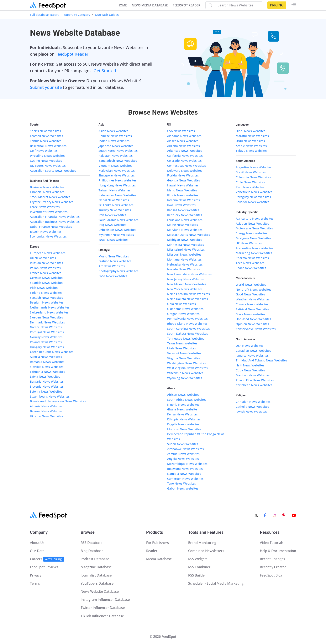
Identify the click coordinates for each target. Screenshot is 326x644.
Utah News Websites (182, 348)
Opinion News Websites (252, 324)
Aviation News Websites (252, 223)
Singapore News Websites (117, 175)
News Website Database (100, 591)
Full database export (44, 15)
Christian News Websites (253, 402)
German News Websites (47, 278)
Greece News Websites (46, 327)
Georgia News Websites (184, 180)
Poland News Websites (46, 342)
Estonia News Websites (46, 391)
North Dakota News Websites (188, 299)
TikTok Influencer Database (102, 616)
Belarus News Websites (46, 411)
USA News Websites (181, 131)
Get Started (105, 71)
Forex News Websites (45, 207)
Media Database (159, 559)
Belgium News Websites (47, 302)
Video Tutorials (272, 543)
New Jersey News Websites (186, 279)
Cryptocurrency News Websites (52, 202)
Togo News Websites (182, 483)
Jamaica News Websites (252, 356)
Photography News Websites (119, 271)
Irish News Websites (44, 288)
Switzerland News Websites (49, 312)
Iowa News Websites (181, 205)
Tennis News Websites (46, 141)
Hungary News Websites (47, 347)
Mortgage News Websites (253, 238)
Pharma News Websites (252, 258)
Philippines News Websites (117, 180)
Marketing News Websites (254, 253)
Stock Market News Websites (50, 197)
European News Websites (48, 253)
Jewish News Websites (251, 412)
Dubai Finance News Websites (51, 227)
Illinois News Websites (183, 195)
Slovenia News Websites (47, 386)
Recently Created (273, 567)
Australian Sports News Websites (53, 171)
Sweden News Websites (46, 317)
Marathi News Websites (252, 136)
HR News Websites (249, 243)
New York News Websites (185, 289)
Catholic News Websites (252, 407)
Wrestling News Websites (48, 156)
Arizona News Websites (183, 146)
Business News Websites (47, 187)
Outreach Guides (107, 15)
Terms (35, 583)
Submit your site (46, 87)
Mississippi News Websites (186, 249)
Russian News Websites (46, 263)
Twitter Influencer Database (103, 608)
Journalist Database (96, 575)
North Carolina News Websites (188, 294)
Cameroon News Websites (185, 479)
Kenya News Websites (182, 414)
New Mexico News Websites (187, 284)
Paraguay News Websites (253, 197)
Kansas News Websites (183, 210)
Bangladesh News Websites (118, 161)
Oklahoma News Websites (185, 309)
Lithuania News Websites (48, 372)
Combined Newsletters (206, 551)
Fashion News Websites (115, 261)
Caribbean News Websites (254, 385)
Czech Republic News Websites (52, 352)
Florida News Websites (183, 175)
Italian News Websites (45, 268)
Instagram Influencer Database (105, 600)
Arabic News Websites (251, 146)
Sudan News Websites (183, 444)
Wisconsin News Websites (185, 373)
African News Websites (183, 395)
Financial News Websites (47, 192)
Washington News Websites (186, 363)
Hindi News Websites (251, 131)
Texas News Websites (182, 343)
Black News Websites (251, 314)
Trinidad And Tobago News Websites (261, 360)
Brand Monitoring (202, 543)
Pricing (277, 5)
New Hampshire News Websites (189, 274)
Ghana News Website (182, 409)
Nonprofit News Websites (254, 290)
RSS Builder (197, 575)
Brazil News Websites (251, 172)
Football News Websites (46, 136)
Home (122, 5)
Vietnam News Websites (115, 166)
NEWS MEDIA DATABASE (150, 5)
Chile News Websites (250, 182)
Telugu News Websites (252, 151)
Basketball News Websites (48, 146)
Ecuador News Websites (253, 202)
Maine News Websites (183, 225)
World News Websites (251, 285)
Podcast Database (95, 559)
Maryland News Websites (185, 230)
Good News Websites (250, 294)
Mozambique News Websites (187, 464)
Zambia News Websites (183, 454)
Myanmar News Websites (116, 235)
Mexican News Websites (253, 375)
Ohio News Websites (182, 304)
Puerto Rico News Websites (255, 380)
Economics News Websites (48, 236)
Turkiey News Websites (115, 210)
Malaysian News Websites (117, 171)
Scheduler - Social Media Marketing (216, 583)
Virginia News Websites (184, 358)
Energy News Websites (252, 233)
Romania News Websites (47, 362)
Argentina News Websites (254, 167)
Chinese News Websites (115, 136)
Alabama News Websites (184, 136)
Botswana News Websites (185, 469)
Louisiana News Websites (185, 220)
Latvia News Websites (45, 376)
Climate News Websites (252, 304)
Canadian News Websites (253, 351)
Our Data (37, 551)
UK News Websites (43, 258)
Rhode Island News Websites (187, 324)
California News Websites (185, 156)
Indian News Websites (114, 141)
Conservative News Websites (256, 329)
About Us (37, 543)
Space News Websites (251, 268)
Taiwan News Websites (115, 190)
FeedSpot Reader (72, 54)
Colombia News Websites (253, 177)
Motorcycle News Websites (254, 228)
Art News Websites (112, 266)
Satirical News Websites (252, 309)
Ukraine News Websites (46, 416)
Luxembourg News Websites (50, 396)
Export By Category (77, 15)
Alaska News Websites (183, 141)
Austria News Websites (46, 357)
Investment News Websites (49, 212)
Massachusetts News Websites (189, 235)
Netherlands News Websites (50, 307)
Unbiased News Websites (253, 319)
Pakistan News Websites (116, 156)
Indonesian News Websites (117, 195)
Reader (152, 551)
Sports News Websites (45, 131)
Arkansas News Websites (185, 151)
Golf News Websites (44, 151)
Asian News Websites (113, 131)
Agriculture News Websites (255, 219)
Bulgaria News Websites (47, 381)
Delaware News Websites (185, 171)
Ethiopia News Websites (184, 419)
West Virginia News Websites (187, 368)
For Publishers (157, 543)
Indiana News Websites (183, 200)
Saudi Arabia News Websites (119, 220)
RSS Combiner (199, 567)
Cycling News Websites (46, 161)
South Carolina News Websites (188, 329)
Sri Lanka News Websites (116, 205)
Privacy (36, 575)
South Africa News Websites (187, 400)
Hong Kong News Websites (117, 185)
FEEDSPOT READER (187, 5)
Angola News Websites (183, 459)
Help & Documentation (278, 551)
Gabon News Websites (183, 488)
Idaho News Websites (182, 190)
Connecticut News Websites (186, 166)
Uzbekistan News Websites (117, 230)
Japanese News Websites (116, 146)
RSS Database (91, 543)
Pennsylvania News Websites (187, 319)
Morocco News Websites (184, 429)
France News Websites (46, 273)
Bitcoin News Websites (46, 232)
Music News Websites (114, 256)
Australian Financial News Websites (55, 217)
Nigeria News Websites (183, 405)
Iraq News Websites (112, 225)
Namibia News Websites (184, 474)
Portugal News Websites (47, 332)
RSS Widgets (198, 559)
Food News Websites (113, 276)
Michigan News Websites (185, 240)
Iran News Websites (112, 215)
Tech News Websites (250, 263)
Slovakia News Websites (47, 367)
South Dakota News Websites (188, 334)
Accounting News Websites (255, 248)
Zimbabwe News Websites (185, 449)
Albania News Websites (46, 406)
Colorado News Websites (184, 161)
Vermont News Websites (184, 353)
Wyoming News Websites (185, 378)
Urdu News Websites (250, 141)
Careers (47, 559)
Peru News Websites (250, 187)
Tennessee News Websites (186, 339)
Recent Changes (272, 559)
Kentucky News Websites (185, 215)
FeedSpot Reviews (44, 567)
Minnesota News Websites (186, 245)
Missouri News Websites (184, 254)
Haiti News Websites (250, 365)
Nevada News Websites (183, 269)
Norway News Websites (46, 337)
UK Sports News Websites (48, 166)
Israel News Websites (113, 240)
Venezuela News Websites (254, 192)
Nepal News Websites (114, 200)
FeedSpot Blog (271, 575)
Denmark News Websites (47, 322)
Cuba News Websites (250, 370)
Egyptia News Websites (183, 424)
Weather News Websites (253, 299)
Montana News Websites (184, 259)
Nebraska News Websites (185, 264)
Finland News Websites (46, 293)
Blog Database (92, 551)
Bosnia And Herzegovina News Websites (58, 401)
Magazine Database (96, 567)
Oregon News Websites (183, 314)
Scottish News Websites (46, 298)
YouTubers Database (97, 583)
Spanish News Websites (47, 283)
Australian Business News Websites (55, 222)
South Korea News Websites (118, 151)
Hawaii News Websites (183, 185)
